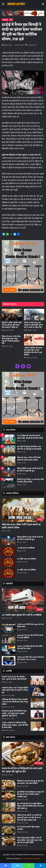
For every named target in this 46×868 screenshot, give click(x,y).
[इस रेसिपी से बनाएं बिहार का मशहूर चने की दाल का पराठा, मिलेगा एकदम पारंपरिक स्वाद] (9, 795)
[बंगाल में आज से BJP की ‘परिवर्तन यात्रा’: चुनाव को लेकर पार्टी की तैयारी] (37, 680)
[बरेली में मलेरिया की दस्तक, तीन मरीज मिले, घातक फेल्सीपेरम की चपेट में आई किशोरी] (34, 340)
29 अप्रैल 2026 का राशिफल (27, 570)
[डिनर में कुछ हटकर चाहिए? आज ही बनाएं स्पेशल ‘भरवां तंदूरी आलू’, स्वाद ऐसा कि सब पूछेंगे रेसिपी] (9, 841)
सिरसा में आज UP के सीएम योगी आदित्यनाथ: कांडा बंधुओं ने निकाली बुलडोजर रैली (11, 340)
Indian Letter (8, 45)
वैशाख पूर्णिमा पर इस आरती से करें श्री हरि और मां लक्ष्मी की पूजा (30, 470)
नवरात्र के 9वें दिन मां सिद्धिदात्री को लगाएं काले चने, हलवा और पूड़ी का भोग (22, 770)
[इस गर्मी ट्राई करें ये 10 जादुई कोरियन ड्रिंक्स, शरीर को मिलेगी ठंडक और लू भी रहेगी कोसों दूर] (9, 807)
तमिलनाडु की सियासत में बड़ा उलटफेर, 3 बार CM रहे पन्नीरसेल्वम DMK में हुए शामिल (15, 702)
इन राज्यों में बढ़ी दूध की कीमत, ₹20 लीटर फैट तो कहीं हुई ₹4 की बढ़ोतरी (29, 448)
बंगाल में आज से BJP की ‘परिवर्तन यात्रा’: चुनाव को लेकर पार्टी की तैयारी (14, 678)
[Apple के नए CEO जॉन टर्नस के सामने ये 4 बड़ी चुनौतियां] (9, 639)
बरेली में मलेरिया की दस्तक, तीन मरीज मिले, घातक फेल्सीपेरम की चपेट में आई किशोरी (33, 351)
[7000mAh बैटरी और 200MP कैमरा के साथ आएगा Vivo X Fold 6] (9, 661)
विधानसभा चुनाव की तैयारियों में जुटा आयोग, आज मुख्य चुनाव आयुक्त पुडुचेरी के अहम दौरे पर (14, 713)
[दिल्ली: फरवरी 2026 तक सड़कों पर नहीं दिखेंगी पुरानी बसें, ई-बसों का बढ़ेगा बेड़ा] (34, 315)
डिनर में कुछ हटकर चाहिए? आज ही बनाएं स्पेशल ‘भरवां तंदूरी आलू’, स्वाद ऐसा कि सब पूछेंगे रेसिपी (30, 840)
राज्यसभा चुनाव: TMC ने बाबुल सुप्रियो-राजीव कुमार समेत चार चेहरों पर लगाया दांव (15, 690)
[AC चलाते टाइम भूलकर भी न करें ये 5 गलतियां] (23, 600)
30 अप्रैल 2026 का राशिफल (27, 559)
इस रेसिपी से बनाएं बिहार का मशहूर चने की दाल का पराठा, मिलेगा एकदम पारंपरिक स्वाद (31, 794)
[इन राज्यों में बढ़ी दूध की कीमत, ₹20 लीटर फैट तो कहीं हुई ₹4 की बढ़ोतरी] (9, 450)
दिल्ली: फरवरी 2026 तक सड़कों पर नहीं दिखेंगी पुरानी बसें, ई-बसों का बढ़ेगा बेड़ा (33, 325)
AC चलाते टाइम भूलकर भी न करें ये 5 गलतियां (22, 615)
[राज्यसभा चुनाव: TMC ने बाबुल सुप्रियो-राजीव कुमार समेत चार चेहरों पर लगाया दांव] (37, 691)
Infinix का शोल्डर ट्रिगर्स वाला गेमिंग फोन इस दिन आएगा (30, 648)
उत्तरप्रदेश (5, 20)
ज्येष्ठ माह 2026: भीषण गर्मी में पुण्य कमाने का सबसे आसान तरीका (29, 459)
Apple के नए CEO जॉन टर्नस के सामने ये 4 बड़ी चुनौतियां (30, 637)
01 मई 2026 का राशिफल (26, 548)
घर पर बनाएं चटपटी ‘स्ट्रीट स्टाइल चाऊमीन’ (28, 828)
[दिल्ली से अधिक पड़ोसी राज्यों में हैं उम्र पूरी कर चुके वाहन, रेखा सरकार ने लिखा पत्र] (12, 315)
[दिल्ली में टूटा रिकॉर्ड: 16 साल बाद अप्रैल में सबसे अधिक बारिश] (9, 483)
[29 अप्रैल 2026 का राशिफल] (9, 573)
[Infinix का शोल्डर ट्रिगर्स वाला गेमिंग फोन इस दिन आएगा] (9, 650)
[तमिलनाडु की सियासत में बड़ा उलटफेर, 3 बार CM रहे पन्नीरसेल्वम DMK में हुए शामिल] (37, 703)
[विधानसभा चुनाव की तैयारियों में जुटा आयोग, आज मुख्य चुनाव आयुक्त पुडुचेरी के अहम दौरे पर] (37, 714)
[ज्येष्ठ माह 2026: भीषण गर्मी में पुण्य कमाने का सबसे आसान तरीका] (9, 461)
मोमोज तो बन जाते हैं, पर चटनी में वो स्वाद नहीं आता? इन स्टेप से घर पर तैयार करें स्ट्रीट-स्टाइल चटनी (29, 818)
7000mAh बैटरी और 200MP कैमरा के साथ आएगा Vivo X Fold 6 (31, 658)
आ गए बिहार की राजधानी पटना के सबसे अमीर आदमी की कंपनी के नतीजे (30, 437)
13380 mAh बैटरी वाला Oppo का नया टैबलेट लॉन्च (30, 626)
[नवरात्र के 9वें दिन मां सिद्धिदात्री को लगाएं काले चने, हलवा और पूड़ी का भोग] (23, 754)
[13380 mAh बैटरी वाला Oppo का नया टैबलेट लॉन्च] (9, 628)
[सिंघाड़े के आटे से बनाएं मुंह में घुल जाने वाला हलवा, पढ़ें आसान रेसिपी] (9, 785)
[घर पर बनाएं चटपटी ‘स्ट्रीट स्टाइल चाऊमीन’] (9, 830)
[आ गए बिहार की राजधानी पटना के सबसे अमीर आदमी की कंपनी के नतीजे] (9, 439)
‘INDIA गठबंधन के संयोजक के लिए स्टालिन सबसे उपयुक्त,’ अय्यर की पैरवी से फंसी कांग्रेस (15, 725)
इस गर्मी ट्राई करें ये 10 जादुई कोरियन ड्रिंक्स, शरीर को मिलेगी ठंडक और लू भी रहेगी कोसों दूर (30, 806)
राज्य (11, 20)
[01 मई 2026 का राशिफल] (9, 551)
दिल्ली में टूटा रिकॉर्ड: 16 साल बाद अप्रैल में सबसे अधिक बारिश (31, 481)
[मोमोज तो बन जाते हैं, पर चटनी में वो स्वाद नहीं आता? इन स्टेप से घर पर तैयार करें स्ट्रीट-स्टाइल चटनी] (9, 819)
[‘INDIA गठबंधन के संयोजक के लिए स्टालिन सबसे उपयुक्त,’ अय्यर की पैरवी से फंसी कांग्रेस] (37, 726)
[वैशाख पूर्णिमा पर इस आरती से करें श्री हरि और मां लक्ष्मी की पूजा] (9, 472)
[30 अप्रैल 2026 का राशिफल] (9, 562)
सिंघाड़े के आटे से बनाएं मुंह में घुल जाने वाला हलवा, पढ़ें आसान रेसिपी (30, 782)
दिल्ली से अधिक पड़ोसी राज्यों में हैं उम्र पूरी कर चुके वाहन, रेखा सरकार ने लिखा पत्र (12, 325)
